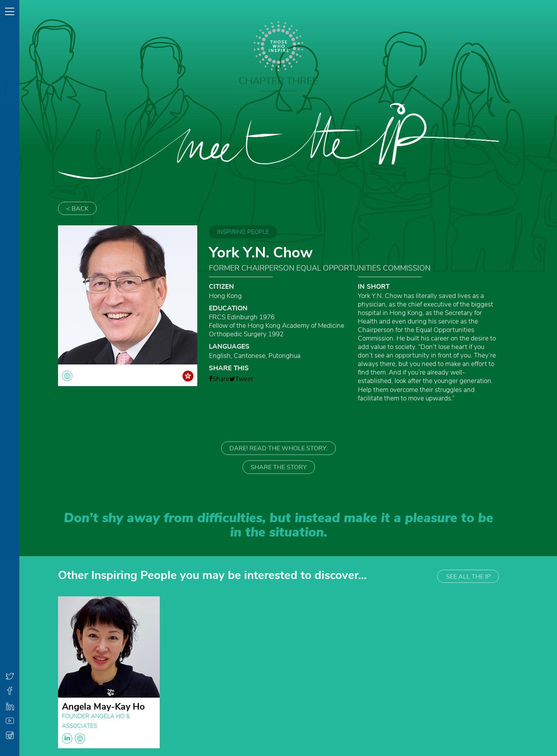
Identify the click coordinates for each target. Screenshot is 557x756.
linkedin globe (73, 738)
